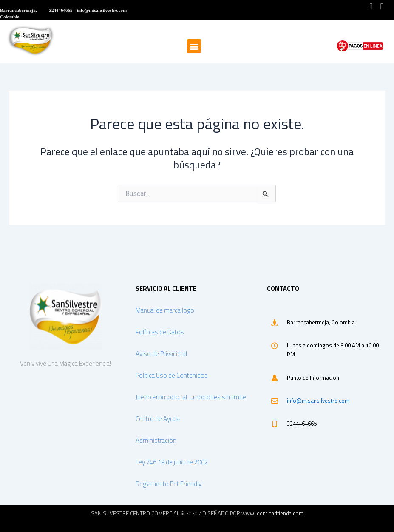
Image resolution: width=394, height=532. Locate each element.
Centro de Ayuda (158, 419)
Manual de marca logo (165, 310)
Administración (156, 440)
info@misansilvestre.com (318, 401)
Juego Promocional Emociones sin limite (191, 397)
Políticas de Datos (160, 332)
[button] (194, 46)
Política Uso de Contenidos (172, 375)
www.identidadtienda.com (272, 513)
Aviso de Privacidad (161, 354)
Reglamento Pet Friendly (169, 484)
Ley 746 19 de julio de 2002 (172, 462)
